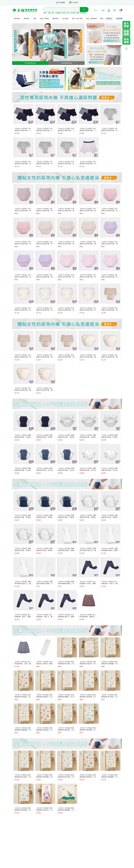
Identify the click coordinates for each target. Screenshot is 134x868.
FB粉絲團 (60, 3)
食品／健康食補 (91, 19)
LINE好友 (74, 3)
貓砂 (78, 13)
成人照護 (65, 19)
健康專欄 (119, 19)
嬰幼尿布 (27, 19)
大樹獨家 (58, 13)
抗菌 (49, 13)
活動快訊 (109, 19)
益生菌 (64, 13)
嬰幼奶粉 (17, 19)
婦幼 (35, 19)
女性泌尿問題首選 (67, 63)
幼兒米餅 (73, 13)
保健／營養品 (44, 19)
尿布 (53, 13)
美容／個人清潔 (77, 19)
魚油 (68, 13)
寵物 (102, 19)
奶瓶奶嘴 (83, 13)
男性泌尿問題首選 (30, 63)
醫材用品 (56, 19)
